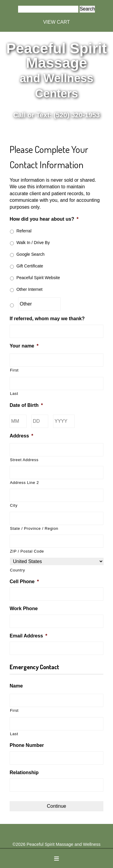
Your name (24, 346)
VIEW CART (56, 22)
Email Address (28, 636)
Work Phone (24, 608)
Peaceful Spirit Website (38, 278)
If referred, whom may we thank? (47, 319)
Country (17, 570)
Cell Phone (24, 582)
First (14, 370)
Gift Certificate (30, 266)
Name (16, 686)
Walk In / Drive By (33, 243)
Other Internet (29, 289)
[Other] (39, 304)
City (14, 505)
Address (21, 436)
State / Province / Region (34, 528)
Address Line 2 (24, 483)
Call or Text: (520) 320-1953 (56, 115)
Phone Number (27, 745)
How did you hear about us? (44, 219)
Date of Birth (26, 405)
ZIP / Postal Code (27, 551)
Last (14, 394)
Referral (24, 231)
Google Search (30, 254)
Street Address (24, 460)
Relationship (24, 773)
